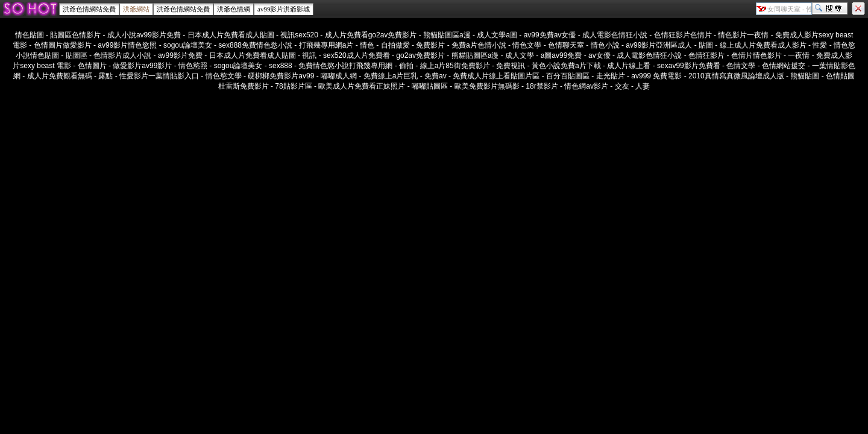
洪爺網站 (136, 9)
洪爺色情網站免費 (89, 9)
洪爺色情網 (234, 9)
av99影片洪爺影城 (284, 9)
